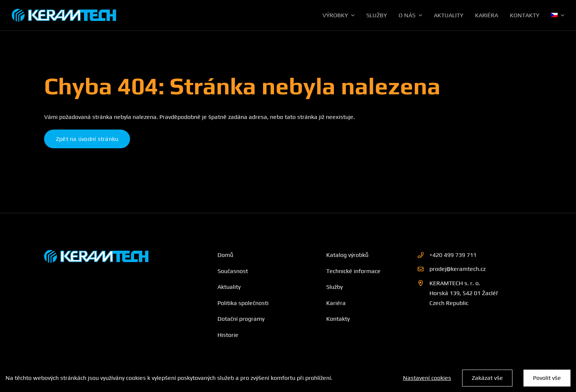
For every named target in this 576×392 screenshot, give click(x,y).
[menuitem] (558, 15)
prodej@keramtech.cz (458, 269)
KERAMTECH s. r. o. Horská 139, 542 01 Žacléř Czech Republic (464, 293)
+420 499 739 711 (453, 255)
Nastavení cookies (427, 378)
